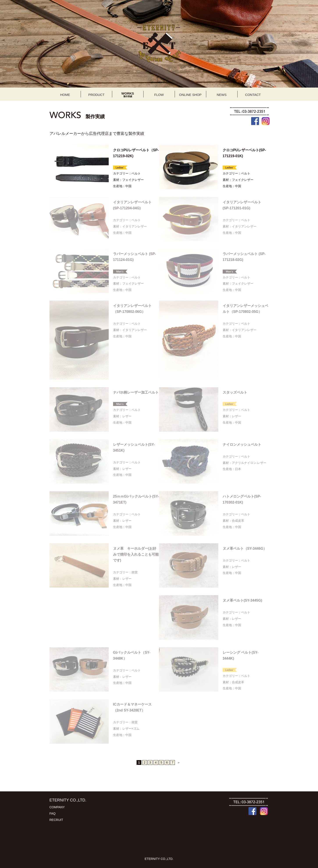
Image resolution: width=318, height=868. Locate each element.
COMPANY (57, 807)
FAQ (53, 813)
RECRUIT (56, 820)
